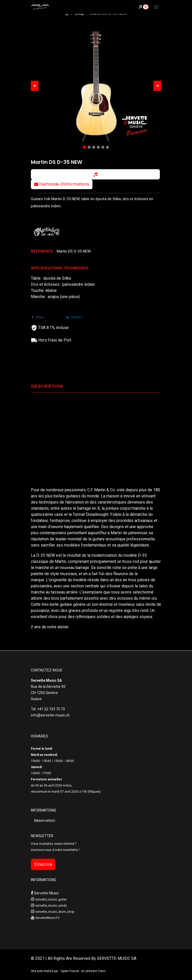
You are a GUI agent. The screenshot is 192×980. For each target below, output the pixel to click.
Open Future (70, 971)
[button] (35, 86)
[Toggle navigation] (156, 7)
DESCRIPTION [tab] (47, 386)
